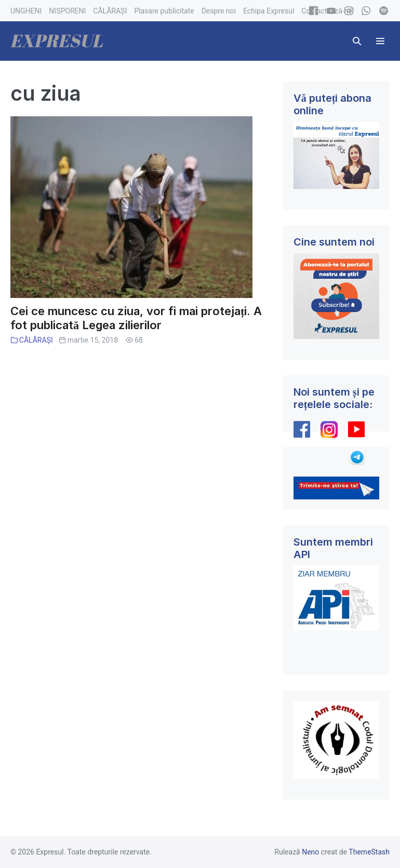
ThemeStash (369, 852)
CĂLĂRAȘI (36, 340)
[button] (357, 41)
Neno (310, 852)
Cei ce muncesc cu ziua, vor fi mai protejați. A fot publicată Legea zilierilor (136, 318)
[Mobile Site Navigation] (380, 41)
